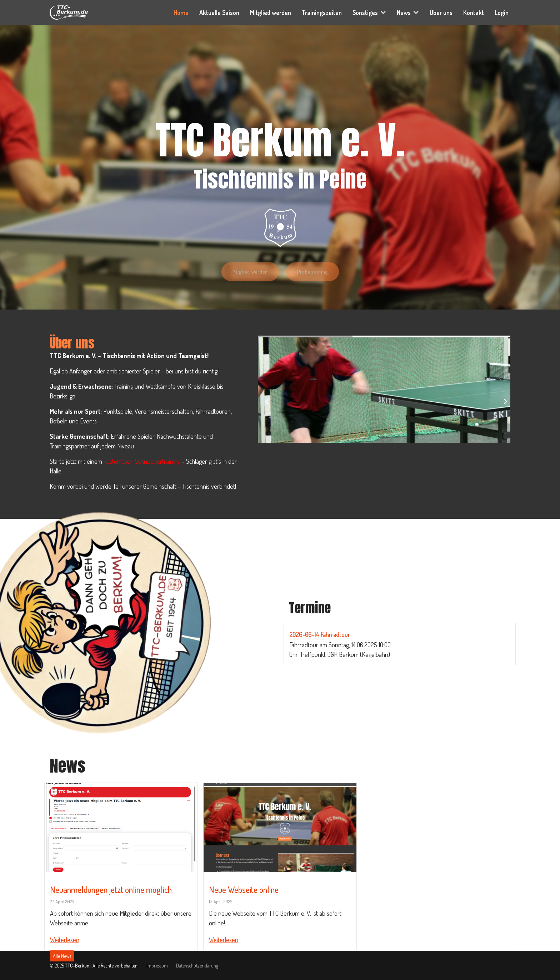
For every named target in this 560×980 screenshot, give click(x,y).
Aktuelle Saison (219, 12)
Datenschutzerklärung (197, 966)
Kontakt (474, 12)
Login (502, 12)
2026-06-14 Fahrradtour (320, 634)
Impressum (157, 966)
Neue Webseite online (244, 889)
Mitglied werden (271, 12)
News (404, 12)
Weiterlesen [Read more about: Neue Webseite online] (224, 940)
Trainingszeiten (322, 12)
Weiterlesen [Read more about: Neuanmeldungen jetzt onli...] (65, 940)
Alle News (62, 956)
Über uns (441, 12)
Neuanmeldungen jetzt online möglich (111, 889)
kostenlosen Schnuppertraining (142, 461)
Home (181, 12)
